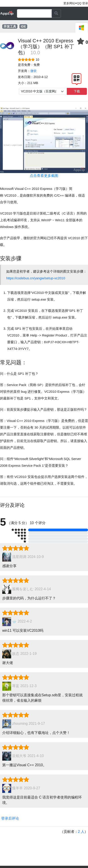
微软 (34, 71)
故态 (16, 654)
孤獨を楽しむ (23, 589)
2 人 (81, 832)
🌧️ (14, 622)
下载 (77, 91)
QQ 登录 (82, 3)
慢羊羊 (17, 788)
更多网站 (70, 3)
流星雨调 (19, 557)
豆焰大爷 (19, 756)
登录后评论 (10, 818)
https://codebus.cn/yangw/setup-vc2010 (36, 278)
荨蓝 (16, 686)
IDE (23, 26)
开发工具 (10, 26)
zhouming (20, 724)
